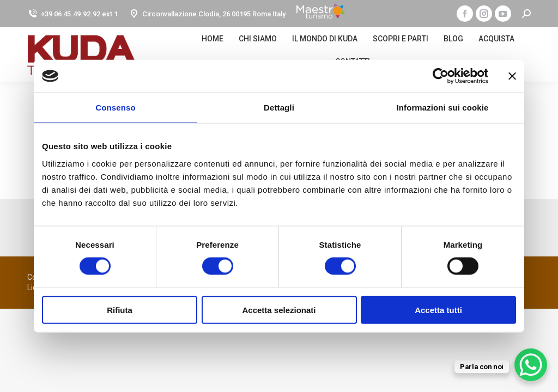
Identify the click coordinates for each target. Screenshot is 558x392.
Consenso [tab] (115, 108)
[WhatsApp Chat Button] (531, 365)
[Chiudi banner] (512, 76)
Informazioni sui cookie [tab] (443, 108)
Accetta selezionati (279, 310)
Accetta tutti (438, 310)
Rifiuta (120, 310)
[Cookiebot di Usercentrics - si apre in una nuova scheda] (441, 76)
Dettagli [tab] (279, 108)
